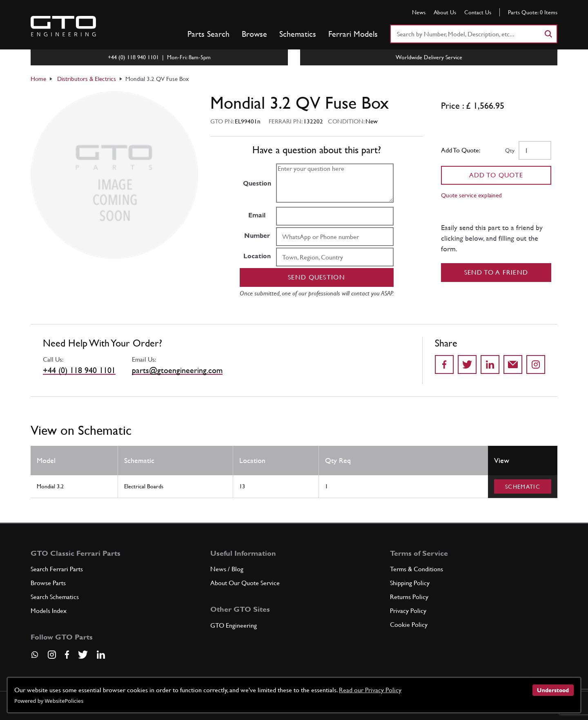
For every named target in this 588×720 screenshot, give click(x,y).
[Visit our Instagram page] (52, 655)
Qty (510, 150)
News (419, 12)
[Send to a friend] (513, 364)
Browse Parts (48, 583)
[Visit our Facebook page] (67, 655)
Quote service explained (471, 195)
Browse (254, 34)
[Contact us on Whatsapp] (35, 657)
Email (257, 215)
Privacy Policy (408, 611)
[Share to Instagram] (536, 364)
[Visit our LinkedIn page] (101, 655)
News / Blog (227, 569)
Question (257, 183)
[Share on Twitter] (467, 364)
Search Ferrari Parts (57, 569)
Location (257, 256)
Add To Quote (496, 175)
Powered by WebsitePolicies (49, 701)
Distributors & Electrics (87, 79)
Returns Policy (409, 597)
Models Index (49, 611)
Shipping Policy (410, 583)
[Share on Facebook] (444, 364)
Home (38, 79)
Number (257, 236)
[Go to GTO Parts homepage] (63, 26)
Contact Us (478, 12)
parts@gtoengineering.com (177, 370)
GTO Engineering (234, 625)
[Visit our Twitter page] (83, 655)
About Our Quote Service (245, 583)
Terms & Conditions (416, 569)
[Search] (548, 34)
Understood (553, 690)
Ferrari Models (353, 34)
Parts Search (208, 34)
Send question (316, 277)
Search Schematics (55, 597)
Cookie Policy (409, 625)
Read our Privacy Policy (370, 690)
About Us (445, 12)
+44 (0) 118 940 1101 (79, 370)
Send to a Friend (496, 272)
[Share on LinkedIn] (490, 364)
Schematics (298, 34)
